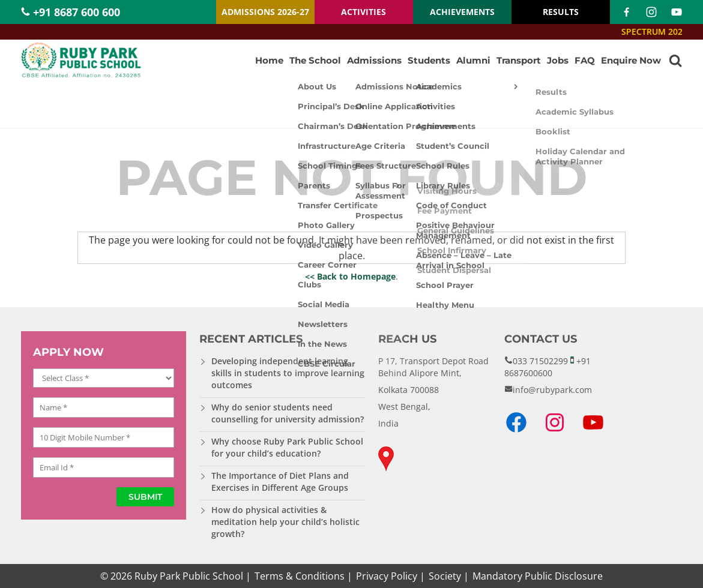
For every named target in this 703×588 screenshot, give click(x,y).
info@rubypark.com (552, 390)
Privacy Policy (387, 576)
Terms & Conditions (300, 576)
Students (429, 60)
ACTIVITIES (364, 12)
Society (445, 576)
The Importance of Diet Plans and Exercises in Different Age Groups (280, 481)
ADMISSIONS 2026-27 (265, 12)
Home (269, 60)
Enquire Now (631, 60)
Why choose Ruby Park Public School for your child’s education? (287, 447)
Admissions (374, 60)
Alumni (473, 60)
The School (315, 60)
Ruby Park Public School (189, 576)
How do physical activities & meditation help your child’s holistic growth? (285, 522)
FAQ (585, 60)
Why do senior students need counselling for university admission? (288, 413)
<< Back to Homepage (350, 276)
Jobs (558, 60)
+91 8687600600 (548, 367)
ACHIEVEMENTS (462, 12)
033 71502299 (540, 361)
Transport (519, 60)
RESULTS (561, 12)
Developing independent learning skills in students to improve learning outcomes (288, 373)
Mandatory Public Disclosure (538, 576)
